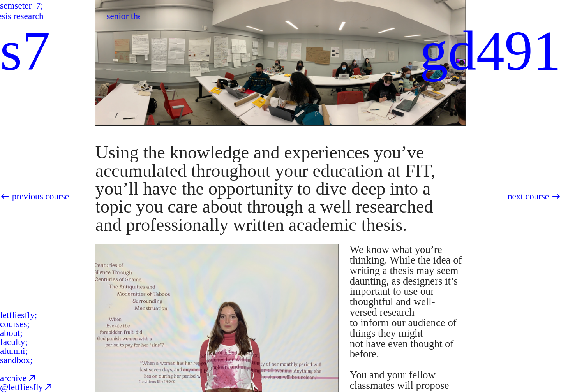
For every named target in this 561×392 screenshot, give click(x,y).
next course (528, 196)
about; (11, 333)
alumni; (14, 351)
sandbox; (16, 360)
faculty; (14, 342)
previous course (41, 196)
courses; (15, 324)
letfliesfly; (19, 315)
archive (19, 378)
